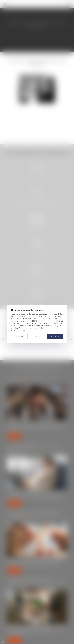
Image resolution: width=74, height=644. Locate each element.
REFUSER (37, 336)
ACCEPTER (55, 336)
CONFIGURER (19, 336)
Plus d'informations (18, 330)
